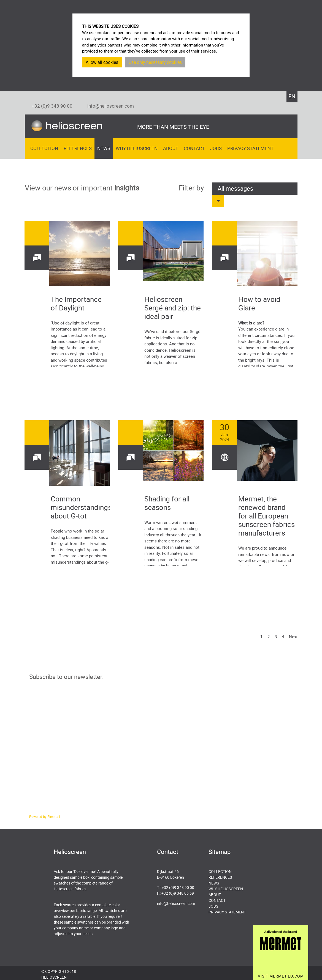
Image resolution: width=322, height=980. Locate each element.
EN (292, 96)
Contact (194, 148)
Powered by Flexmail (45, 817)
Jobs (216, 148)
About (171, 148)
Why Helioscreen (137, 148)
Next (293, 637)
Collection (44, 148)
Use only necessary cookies (155, 62)
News (104, 148)
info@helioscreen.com (111, 106)
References (78, 148)
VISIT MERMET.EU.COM (281, 976)
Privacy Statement (250, 148)
